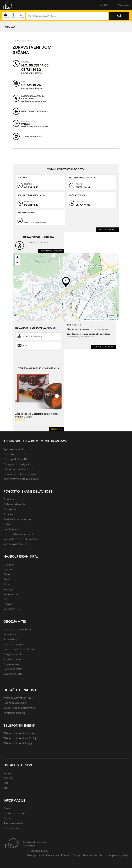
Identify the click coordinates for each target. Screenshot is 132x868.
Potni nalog (10, 639)
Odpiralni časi (12, 664)
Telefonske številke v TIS (18, 469)
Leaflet (87, 320)
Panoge (32, 855)
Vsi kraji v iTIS (12, 609)
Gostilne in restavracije (17, 519)
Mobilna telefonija (14, 504)
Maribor (8, 569)
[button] (9, 5)
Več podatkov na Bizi (104, 347)
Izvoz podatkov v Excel (17, 629)
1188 (6, 788)
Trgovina (9, 499)
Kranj (7, 579)
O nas (7, 808)
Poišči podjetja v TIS (15, 459)
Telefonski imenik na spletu (20, 733)
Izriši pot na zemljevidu (34, 101)
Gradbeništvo (11, 529)
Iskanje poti (10, 634)
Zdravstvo (26, 41)
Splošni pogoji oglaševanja (20, 708)
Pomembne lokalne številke (20, 474)
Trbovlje (8, 604)
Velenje (8, 589)
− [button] (17, 263)
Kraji (41, 855)
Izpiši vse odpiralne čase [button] (35, 126)
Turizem (8, 524)
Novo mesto (11, 594)
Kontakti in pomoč (14, 813)
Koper (7, 584)
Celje (7, 574)
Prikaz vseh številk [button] (32, 73)
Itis (15, 41)
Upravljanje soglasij (116, 855)
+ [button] (17, 258)
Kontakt (66, 855)
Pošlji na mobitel (13, 654)
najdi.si (8, 778)
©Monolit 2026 (98, 320)
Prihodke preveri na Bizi (101, 329)
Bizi (25, 346)
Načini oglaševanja (15, 703)
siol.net (8, 773)
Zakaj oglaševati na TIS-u (18, 698)
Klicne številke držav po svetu (21, 479)
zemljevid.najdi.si (33, 336)
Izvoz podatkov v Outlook (19, 649)
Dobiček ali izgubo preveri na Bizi (82, 336)
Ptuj (6, 599)
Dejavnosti (53, 855)
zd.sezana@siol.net (32, 136)
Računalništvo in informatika (20, 539)
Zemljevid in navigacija (17, 464)
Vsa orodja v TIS (13, 674)
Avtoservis (10, 509)
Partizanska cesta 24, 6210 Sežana (33, 97)
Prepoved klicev (13, 828)
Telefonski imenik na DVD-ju (20, 738)
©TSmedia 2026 (112, 320)
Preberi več (56, 429)
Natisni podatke (13, 669)
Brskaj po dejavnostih (51, 251)
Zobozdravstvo (44, 242)
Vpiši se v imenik (13, 449)
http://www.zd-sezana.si (35, 111)
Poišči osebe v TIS (14, 454)
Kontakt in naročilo (15, 713)
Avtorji (7, 818)
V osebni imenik (13, 659)
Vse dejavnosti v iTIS (16, 544)
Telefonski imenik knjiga (18, 743)
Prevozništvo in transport (18, 534)
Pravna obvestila (13, 823)
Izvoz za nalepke (13, 644)
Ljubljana (9, 565)
